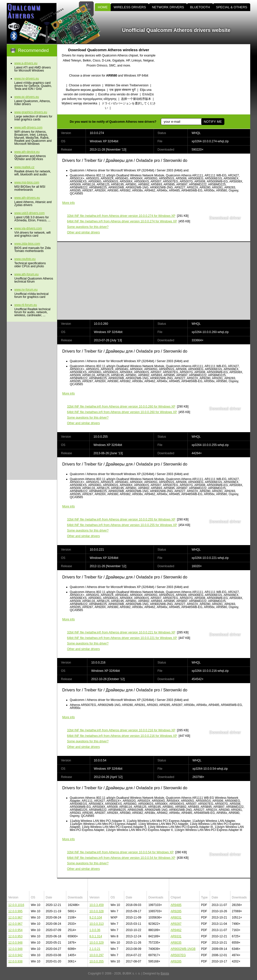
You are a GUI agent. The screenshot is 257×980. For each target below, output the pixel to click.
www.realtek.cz (24, 167)
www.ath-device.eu (27, 152)
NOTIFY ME (213, 122)
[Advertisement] (208, 79)
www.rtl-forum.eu (26, 305)
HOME (103, 7)
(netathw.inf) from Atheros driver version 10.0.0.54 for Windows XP (120, 852)
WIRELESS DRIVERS (130, 7)
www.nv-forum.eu (26, 290)
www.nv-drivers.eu (27, 79)
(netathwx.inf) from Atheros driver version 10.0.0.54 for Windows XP (121, 858)
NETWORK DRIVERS (168, 7)
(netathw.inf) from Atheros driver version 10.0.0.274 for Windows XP (121, 216)
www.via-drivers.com (28, 228)
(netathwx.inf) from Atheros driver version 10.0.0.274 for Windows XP (122, 221)
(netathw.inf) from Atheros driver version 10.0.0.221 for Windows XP (121, 632)
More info (69, 203)
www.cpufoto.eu (25, 259)
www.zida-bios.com (27, 244)
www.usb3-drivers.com (29, 213)
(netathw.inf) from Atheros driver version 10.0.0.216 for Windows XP (121, 730)
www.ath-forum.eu (26, 274)
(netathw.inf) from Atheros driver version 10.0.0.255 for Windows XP (121, 519)
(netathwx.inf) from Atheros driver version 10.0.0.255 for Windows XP (122, 525)
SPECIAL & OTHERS (232, 7)
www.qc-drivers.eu (27, 97)
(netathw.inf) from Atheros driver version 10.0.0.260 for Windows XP (121, 407)
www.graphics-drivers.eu (31, 112)
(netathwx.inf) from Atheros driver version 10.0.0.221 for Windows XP (122, 638)
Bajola (165, 973)
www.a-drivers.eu (26, 63)
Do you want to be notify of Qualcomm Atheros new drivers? (113, 122)
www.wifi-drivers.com (28, 127)
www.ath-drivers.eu (27, 198)
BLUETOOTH (200, 7)
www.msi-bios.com (27, 182)
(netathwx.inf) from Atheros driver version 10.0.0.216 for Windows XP (122, 736)
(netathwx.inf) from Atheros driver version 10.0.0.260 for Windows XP (122, 412)
